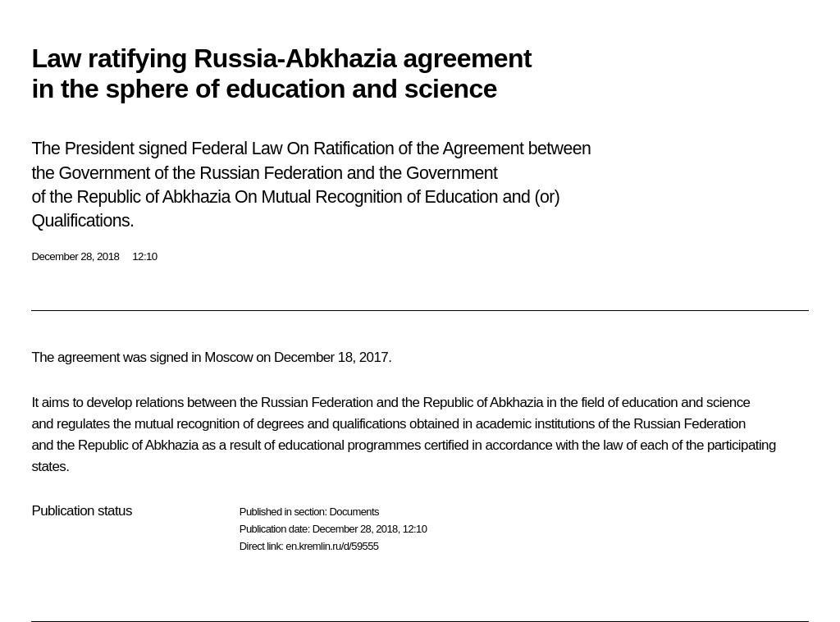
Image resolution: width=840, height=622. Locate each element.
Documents (354, 512)
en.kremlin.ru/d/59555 (332, 546)
